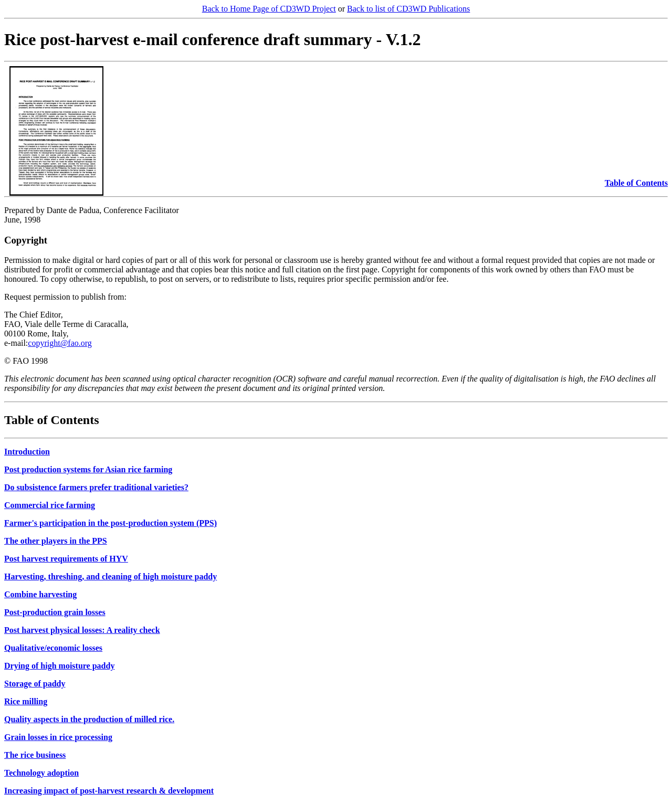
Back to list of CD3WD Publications (408, 9)
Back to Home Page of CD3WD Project (269, 9)
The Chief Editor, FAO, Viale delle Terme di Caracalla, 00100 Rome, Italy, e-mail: (66, 329)
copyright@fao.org (60, 343)
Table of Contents (636, 183)
